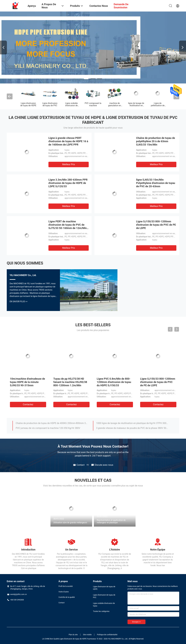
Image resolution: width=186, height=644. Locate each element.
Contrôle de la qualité (67, 597)
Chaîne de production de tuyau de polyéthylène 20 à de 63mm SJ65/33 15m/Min (156, 141)
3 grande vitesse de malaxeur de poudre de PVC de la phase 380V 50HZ (132, 428)
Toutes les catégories (101, 611)
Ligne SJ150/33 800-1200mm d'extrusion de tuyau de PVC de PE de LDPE (156, 225)
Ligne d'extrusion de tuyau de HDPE (28, 104)
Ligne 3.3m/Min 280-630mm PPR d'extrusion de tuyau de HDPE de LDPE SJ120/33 (68, 183)
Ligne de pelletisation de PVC (158, 105)
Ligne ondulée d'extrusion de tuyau (71, 105)
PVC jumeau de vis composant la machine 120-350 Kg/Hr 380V (48, 428)
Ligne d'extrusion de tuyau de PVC (50, 104)
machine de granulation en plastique (115, 105)
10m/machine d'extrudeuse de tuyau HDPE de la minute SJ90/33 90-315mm (27, 382)
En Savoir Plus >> (19, 301)
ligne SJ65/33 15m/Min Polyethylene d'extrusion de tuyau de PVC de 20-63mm (156, 183)
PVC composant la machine (93, 104)
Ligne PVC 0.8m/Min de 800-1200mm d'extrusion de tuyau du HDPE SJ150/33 (114, 382)
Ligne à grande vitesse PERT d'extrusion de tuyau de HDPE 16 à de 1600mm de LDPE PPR (68, 141)
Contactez (28, 404)
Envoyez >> (136, 622)
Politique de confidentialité (107, 635)
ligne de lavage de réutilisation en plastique (136, 105)
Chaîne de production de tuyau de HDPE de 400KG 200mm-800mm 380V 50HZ (52, 423)
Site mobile (87, 635)
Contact (62, 603)
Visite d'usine (64, 592)
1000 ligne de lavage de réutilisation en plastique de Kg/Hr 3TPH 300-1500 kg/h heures (132, 423)
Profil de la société (66, 586)
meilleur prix (69, 164)
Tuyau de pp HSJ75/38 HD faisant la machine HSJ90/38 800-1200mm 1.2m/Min (70, 382)
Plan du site (73, 635)
